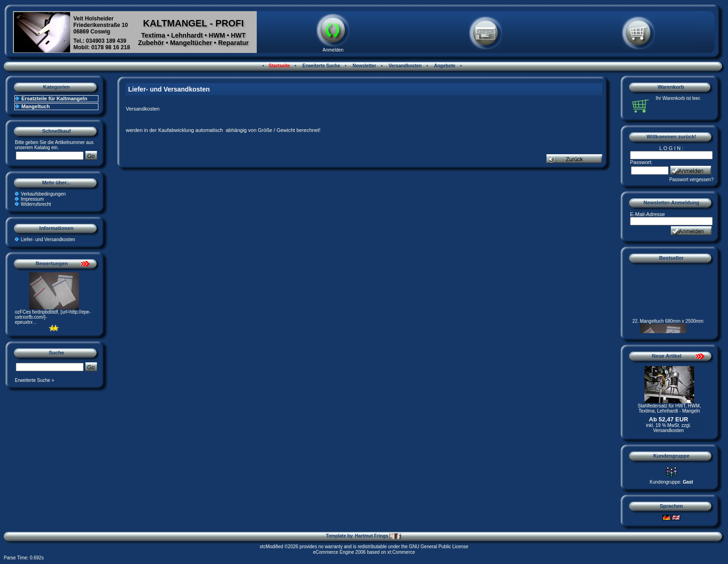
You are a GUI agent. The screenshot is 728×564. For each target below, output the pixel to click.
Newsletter (364, 66)
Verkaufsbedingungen (43, 194)
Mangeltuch (36, 106)
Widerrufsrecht (36, 204)
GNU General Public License (439, 547)
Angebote (444, 66)
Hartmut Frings (378, 536)
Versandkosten (404, 66)
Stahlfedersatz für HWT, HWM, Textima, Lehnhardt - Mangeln (669, 408)
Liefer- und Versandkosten (48, 239)
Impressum (32, 199)
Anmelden (333, 50)
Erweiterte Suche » (35, 380)
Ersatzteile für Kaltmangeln (54, 98)
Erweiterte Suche (321, 66)
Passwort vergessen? (691, 180)
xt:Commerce (401, 552)
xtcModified (271, 547)
